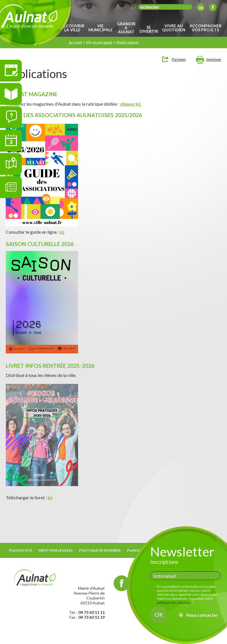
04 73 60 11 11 (92, 612)
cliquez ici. (131, 104)
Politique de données (100, 550)
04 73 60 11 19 (92, 617)
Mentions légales (56, 550)
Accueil (75, 42)
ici (62, 232)
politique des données (174, 603)
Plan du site (21, 550)
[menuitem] (73, 28)
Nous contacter (202, 615)
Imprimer (214, 59)
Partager (179, 59)
